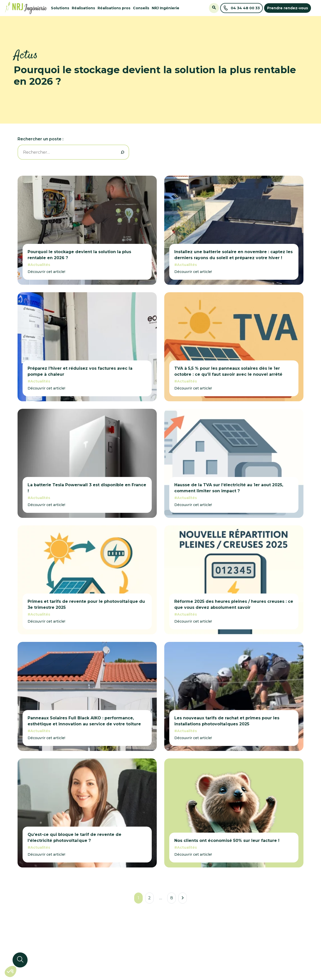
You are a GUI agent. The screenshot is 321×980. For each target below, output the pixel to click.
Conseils (141, 8)
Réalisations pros (114, 8)
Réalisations (83, 8)
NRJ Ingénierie (166, 8)
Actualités (40, 265)
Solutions (60, 8)
